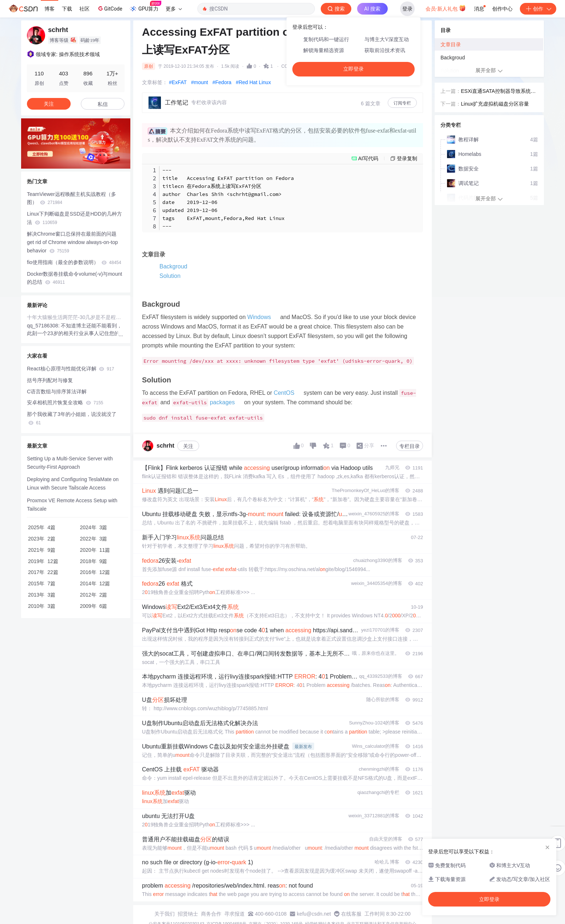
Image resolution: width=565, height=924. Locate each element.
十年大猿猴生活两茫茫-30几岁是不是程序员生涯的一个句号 (76, 317)
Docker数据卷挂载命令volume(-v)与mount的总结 (74, 278)
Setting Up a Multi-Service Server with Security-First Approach (70, 463)
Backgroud (173, 266)
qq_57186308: (44, 326)
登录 (407, 9)
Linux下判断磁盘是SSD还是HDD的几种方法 (74, 218)
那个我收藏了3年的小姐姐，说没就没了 (72, 418)
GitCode (110, 8)
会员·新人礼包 (446, 8)
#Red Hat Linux (254, 82)
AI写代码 (368, 158)
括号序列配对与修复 (50, 380)
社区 (84, 9)
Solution (170, 276)
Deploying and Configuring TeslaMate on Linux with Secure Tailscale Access (73, 483)
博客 (50, 9)
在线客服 (351, 914)
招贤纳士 (188, 914)
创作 (538, 9)
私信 (103, 104)
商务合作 (211, 914)
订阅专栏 (402, 103)
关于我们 (165, 914)
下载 (67, 9)
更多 (174, 9)
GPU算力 (145, 7)
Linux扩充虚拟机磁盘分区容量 (495, 104)
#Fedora (222, 82)
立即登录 (353, 69)
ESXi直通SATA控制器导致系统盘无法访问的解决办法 (498, 92)
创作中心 (502, 9)
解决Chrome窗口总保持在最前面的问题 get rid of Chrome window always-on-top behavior (72, 242)
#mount (200, 82)
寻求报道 (234, 914)
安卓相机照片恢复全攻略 (65, 402)
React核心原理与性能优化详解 (70, 369)
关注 (188, 446)
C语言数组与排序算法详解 (57, 392)
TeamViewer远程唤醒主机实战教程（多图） (72, 198)
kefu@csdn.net (314, 914)
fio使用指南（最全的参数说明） (74, 262)
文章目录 (451, 44)
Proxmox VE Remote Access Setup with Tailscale (72, 505)
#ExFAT (178, 82)
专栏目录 (410, 446)
